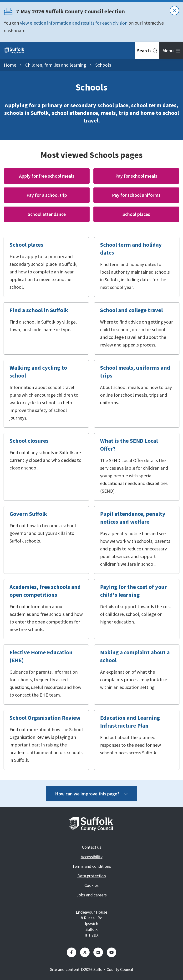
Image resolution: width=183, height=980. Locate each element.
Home (10, 65)
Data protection (92, 876)
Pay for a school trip (47, 195)
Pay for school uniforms (136, 195)
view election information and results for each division (74, 23)
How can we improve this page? (91, 794)
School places (136, 214)
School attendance (47, 214)
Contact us (92, 847)
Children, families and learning (56, 65)
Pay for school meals (136, 176)
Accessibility (92, 857)
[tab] (147, 51)
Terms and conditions (92, 866)
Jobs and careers (92, 895)
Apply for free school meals (47, 176)
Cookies (91, 885)
